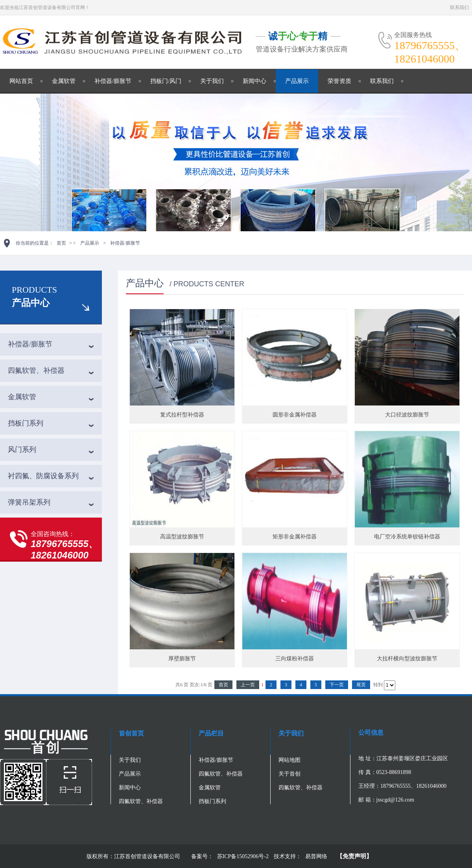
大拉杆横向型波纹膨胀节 (407, 659)
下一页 (337, 685)
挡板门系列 (26, 423)
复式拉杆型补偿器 (182, 415)
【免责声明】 (354, 856)
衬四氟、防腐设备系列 (43, 476)
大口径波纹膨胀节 (407, 415)
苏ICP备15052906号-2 (244, 856)
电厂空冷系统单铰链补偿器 (407, 537)
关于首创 (289, 774)
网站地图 (289, 760)
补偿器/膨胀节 (113, 81)
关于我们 (212, 81)
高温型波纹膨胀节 (182, 537)
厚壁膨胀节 (182, 659)
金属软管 (64, 81)
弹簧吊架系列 (29, 502)
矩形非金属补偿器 (295, 537)
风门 (175, 81)
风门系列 (22, 450)
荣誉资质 (339, 81)
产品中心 (31, 303)
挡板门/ (160, 81)
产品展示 (297, 81)
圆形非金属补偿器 (295, 415)
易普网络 (316, 856)
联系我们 (459, 7)
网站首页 (21, 81)
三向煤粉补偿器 (295, 659)
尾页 (361, 685)
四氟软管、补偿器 (36, 370)
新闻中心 (254, 81)
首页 (61, 243)
